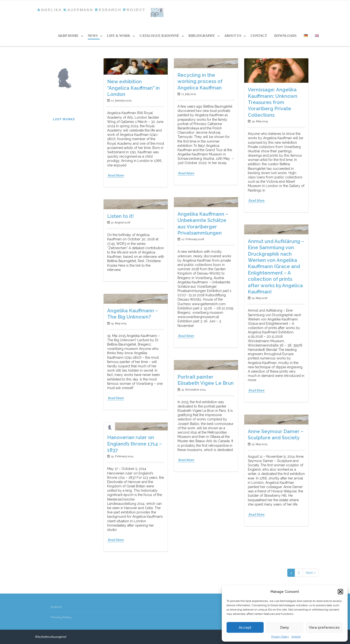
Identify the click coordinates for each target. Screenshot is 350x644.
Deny (285, 627)
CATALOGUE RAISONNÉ (159, 36)
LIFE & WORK (119, 36)
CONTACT (259, 36)
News (93, 36)
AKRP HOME (68, 36)
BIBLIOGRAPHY (202, 36)
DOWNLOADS (285, 36)
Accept (245, 627)
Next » (311, 573)
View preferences (324, 627)
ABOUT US (233, 36)
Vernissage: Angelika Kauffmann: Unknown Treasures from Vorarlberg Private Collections (273, 102)
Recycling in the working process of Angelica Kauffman (200, 81)
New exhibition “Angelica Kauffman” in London (133, 88)
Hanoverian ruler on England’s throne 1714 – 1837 (134, 444)
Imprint (296, 637)
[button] (340, 592)
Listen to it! (120, 216)
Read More (116, 175)
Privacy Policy (280, 637)
